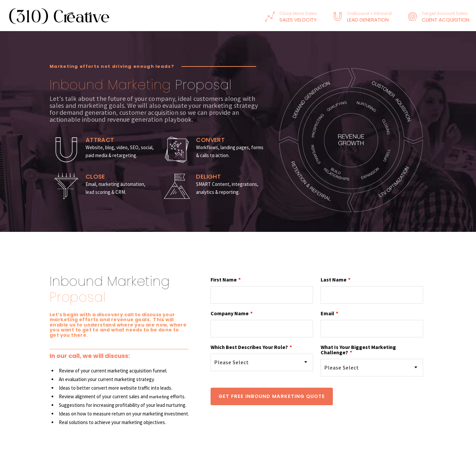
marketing (159, 396)
